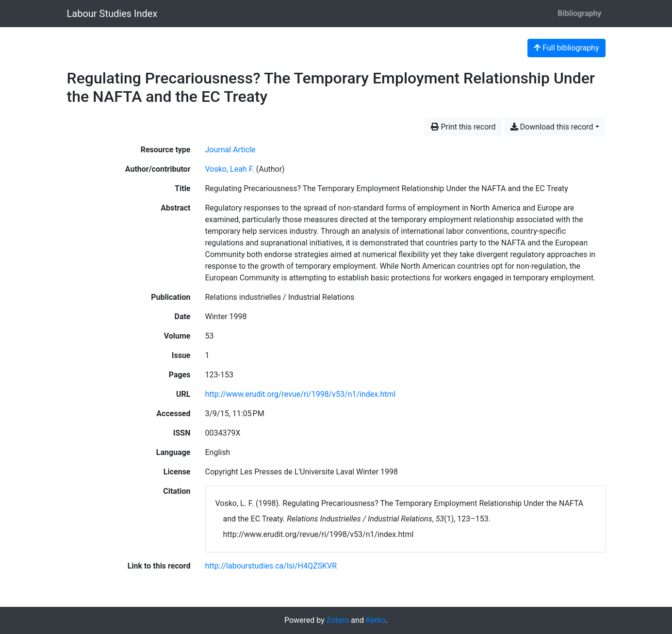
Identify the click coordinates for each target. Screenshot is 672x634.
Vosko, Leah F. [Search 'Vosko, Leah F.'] (230, 169)
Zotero (338, 620)
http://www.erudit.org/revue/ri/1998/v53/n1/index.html (301, 394)
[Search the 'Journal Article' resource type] (230, 150)
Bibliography (579, 13)
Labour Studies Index (112, 14)
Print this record (463, 127)
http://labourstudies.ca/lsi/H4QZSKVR (271, 566)
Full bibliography (566, 48)
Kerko (376, 620)
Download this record (552, 127)
